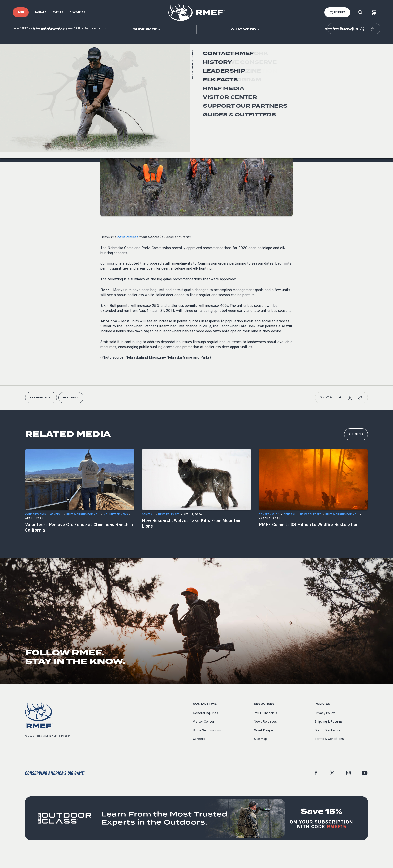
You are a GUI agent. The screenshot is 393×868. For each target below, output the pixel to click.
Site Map (260, 754)
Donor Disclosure (328, 746)
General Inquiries (206, 729)
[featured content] (197, 833)
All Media (356, 449)
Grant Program (265, 746)
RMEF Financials (266, 729)
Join (21, 12)
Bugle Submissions (207, 746)
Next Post (71, 413)
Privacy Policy (325, 729)
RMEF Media (28, 44)
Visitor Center (204, 737)
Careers (199, 754)
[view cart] (374, 12)
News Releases (265, 737)
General (107, 109)
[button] (353, 44)
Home (16, 44)
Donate (41, 12)
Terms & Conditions (329, 754)
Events (58, 12)
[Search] (360, 12)
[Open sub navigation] (49, 29)
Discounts (78, 12)
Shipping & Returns (329, 737)
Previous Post (41, 413)
